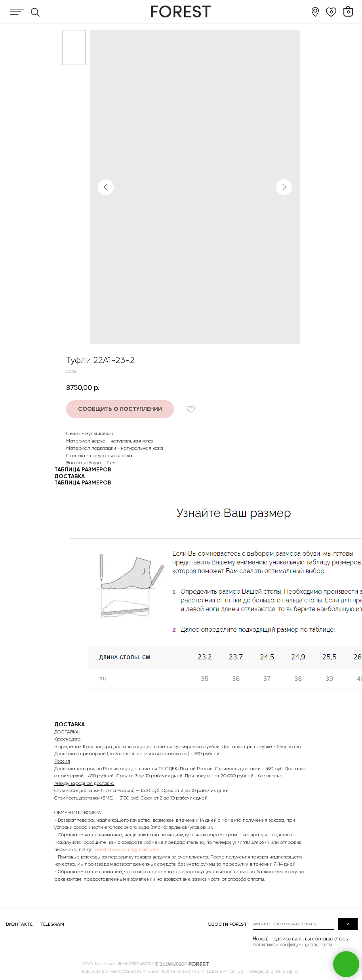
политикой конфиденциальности (223, 945)
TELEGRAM (52, 924)
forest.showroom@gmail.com (126, 849)
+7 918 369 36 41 (253, 842)
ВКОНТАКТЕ (19, 924)
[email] (224, 924)
